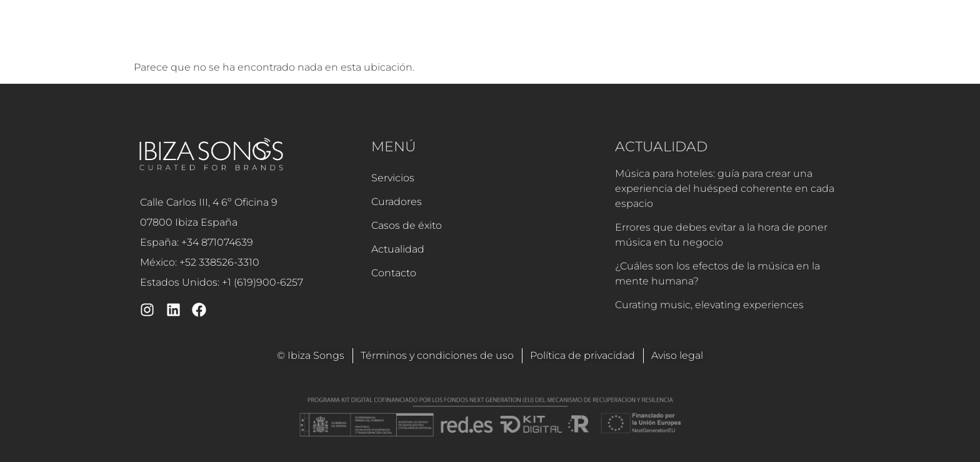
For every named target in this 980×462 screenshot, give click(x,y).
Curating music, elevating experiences (709, 305)
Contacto (709, 36)
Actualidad (640, 36)
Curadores (478, 36)
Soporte (772, 36)
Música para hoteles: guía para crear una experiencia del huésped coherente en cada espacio (725, 188)
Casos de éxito (558, 36)
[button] (824, 36)
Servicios (411, 36)
